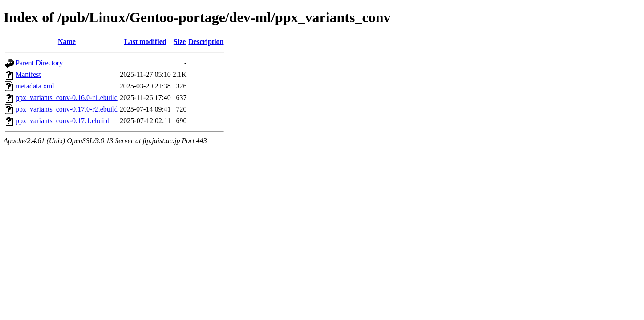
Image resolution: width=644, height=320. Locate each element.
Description (206, 42)
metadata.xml (35, 86)
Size (180, 42)
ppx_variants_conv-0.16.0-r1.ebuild (67, 98)
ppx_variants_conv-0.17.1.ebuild (63, 121)
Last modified (145, 42)
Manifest (28, 74)
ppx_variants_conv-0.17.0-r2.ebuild (67, 109)
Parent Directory (39, 63)
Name (67, 42)
